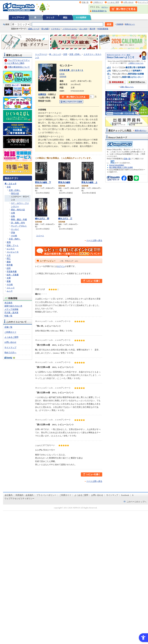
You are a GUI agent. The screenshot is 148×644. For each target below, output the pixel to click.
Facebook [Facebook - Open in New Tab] (125, 495)
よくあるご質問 (113, 2)
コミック (50, 17)
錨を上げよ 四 (42, 219)
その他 (14, 236)
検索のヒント (130, 24)
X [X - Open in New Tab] (133, 495)
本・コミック (11, 184)
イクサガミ (56, 29)
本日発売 (8, 303)
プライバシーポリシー (46, 495)
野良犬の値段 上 (89, 182)
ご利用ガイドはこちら (136, 63)
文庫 (9, 278)
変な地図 (45, 29)
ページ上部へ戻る (94, 240)
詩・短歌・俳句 (18, 223)
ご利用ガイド (98, 2)
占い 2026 (83, 29)
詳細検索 (120, 24)
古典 (13, 213)
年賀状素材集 (103, 29)
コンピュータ (13, 252)
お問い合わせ (128, 2)
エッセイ (15, 229)
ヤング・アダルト (19, 226)
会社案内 (9, 495)
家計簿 (92, 29)
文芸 (9, 187)
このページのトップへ (136, 502)
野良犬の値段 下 (43, 182)
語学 (9, 268)
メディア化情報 (11, 309)
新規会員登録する (99, 11)
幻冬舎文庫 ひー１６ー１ (71, 70)
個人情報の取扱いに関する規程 (121, 167)
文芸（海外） (15, 239)
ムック (10, 291)
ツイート (40, 236)
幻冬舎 (62, 74)
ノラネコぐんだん (70, 29)
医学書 (10, 265)
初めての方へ (10, 352)
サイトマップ (143, 2)
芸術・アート (13, 245)
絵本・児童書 (13, 275)
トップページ (18, 17)
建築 (9, 262)
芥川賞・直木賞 (11, 313)
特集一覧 (8, 316)
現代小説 (15, 193)
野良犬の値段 (64, 182)
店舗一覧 (85, 2)
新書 (9, 281)
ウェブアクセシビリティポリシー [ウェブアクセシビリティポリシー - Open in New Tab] (19, 498)
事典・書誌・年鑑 (19, 219)
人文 (9, 255)
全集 (13, 216)
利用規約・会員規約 (24, 495)
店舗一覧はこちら (127, 87)
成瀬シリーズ (34, 29)
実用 (9, 242)
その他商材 (81, 17)
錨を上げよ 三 (65, 219)
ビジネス (11, 249)
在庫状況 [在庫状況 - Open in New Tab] (42, 94)
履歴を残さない (141, 130)
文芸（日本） (15, 190)
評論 (13, 232)
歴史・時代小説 (18, 210)
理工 (9, 258)
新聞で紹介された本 (13, 306)
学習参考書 (12, 271)
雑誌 (65, 17)
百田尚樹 (63, 77)
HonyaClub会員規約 (117, 165)
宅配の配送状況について (19, 67)
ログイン (105, 7)
